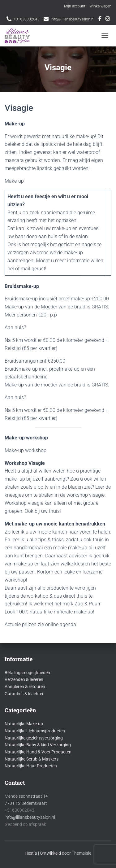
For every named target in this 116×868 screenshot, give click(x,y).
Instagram (108, 20)
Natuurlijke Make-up (24, 724)
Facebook (100, 20)
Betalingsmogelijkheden (27, 673)
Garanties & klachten (25, 694)
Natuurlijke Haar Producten (31, 766)
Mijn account (75, 6)
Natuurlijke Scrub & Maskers (32, 759)
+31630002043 (27, 19)
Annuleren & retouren (25, 687)
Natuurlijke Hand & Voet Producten (38, 752)
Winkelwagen (100, 6)
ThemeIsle (82, 853)
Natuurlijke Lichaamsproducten (35, 731)
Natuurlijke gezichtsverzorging (34, 738)
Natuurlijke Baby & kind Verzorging (38, 745)
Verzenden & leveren (24, 679)
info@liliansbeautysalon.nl (73, 19)
